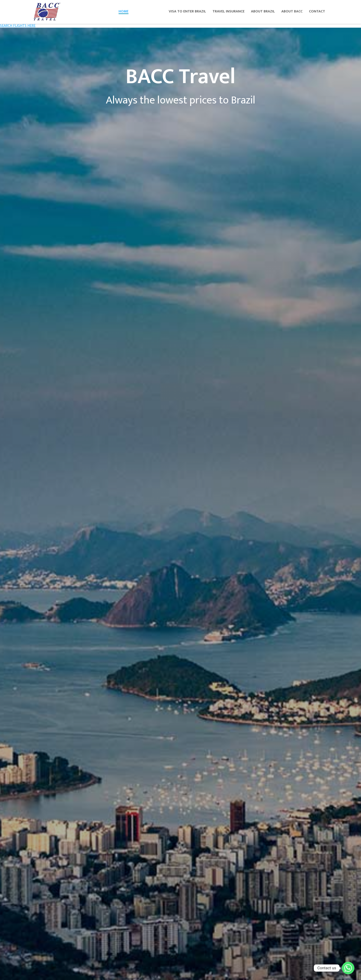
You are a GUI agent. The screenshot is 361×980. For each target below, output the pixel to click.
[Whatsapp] (348, 968)
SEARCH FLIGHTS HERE (18, 26)
